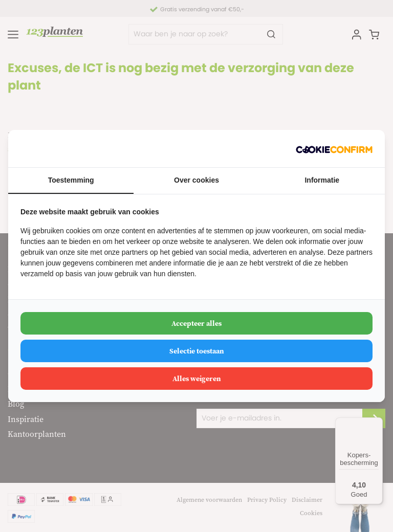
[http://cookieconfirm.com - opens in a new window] (334, 149)
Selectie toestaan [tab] (197, 351)
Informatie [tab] (322, 180)
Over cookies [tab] (196, 180)
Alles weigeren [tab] (197, 379)
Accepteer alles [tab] (196, 323)
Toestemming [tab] (71, 180)
